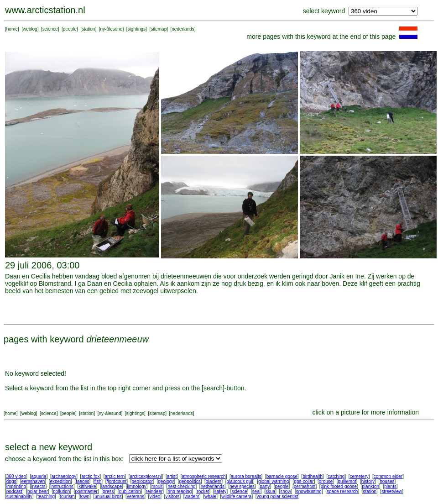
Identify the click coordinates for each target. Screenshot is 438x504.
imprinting (16, 486)
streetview (392, 491)
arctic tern (115, 476)
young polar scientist (278, 496)
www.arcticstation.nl (45, 10)
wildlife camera (236, 496)
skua (270, 491)
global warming (274, 481)
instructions (62, 486)
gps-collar (304, 481)
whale (210, 496)
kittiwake (87, 486)
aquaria (39, 476)
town (85, 496)
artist (172, 476)
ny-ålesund (112, 29)
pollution (61, 491)
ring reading (180, 491)
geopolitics (190, 481)
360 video (16, 476)
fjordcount (116, 481)
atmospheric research (204, 476)
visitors (172, 496)
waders (192, 496)
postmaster (86, 491)
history (368, 481)
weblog (30, 29)
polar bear (38, 491)
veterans (136, 496)
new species (242, 486)
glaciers (214, 481)
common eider (388, 476)
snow (285, 491)
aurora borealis (246, 476)
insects (38, 486)
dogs (11, 481)
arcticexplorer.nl (146, 476)
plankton (370, 486)
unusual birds (108, 496)
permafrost (305, 486)
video (155, 496)
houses (387, 481)
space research (342, 491)
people (70, 29)
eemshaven (33, 481)
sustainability (19, 496)
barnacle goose (282, 476)
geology (166, 481)
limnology (136, 486)
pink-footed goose (339, 486)
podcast (14, 491)
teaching (46, 496)
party (265, 486)
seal (256, 491)
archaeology (64, 476)
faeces (82, 481)
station (88, 29)
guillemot (347, 481)
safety (221, 491)
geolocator (142, 481)
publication (130, 491)
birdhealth (313, 476)
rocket (203, 491)
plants (390, 486)
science (50, 29)
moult (157, 486)
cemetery (359, 476)
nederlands (183, 29)
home (12, 29)
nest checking (181, 486)
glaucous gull (240, 481)
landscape (112, 486)
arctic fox (90, 476)
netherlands (213, 486)
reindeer (154, 491)
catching (336, 476)
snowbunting (309, 491)
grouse (326, 481)
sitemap (159, 29)
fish (98, 481)
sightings (137, 29)
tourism (67, 496)
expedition (60, 481)
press (108, 491)
